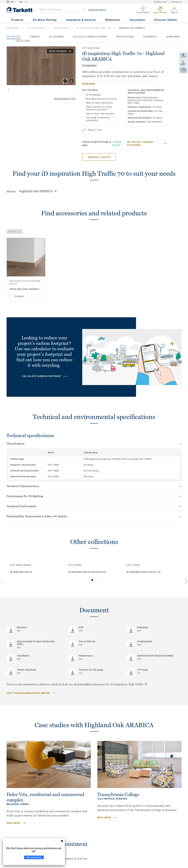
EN (21, 2)
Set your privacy (34, 857)
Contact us (176, 2)
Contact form (160, 2)
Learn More (173, 37)
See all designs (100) (65, 99)
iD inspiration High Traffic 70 (94, 28)
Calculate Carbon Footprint (90, 37)
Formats (35, 37)
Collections (23, 41)
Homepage (13, 28)
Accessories (56, 37)
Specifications (125, 37)
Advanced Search (97, 10)
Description (14, 37)
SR (26, 2)
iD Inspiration (61, 28)
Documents (150, 37)
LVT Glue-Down (36, 28)
